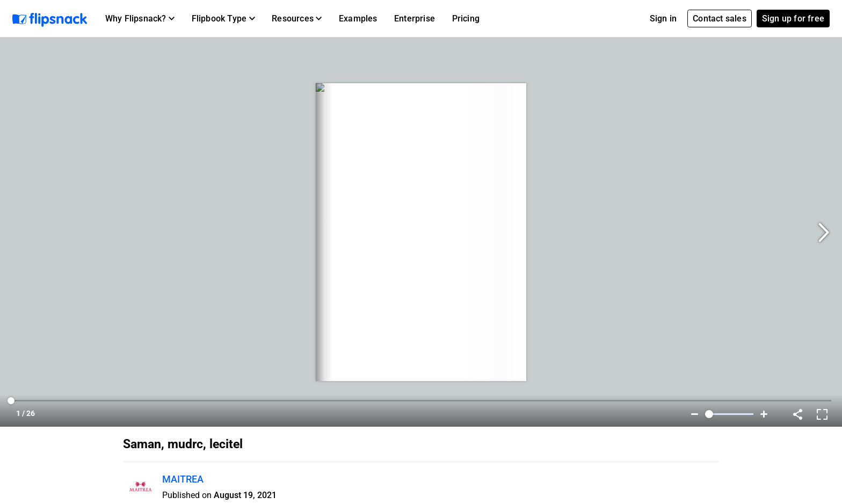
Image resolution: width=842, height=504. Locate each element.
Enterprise (415, 19)
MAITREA (183, 479)
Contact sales (720, 19)
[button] (140, 19)
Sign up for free (793, 19)
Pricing (466, 19)
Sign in (663, 19)
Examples (358, 19)
